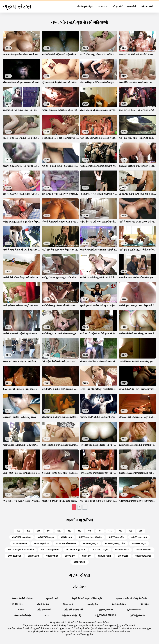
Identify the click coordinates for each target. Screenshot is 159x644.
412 (80, 531)
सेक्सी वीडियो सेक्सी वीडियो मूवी (87, 598)
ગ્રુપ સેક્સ (71, 635)
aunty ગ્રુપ (66, 537)
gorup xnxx (34, 556)
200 (39, 531)
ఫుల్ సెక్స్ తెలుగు (137, 615)
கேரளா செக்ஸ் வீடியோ (22, 598)
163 (18, 531)
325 (69, 531)
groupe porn (104, 556)
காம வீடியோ (93, 604)
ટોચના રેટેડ (102, 6)
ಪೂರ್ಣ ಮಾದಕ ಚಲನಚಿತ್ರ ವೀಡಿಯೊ (131, 598)
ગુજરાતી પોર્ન (52, 598)
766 (131, 531)
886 (141, 531)
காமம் (21, 610)
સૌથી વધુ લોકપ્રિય (85, 6)
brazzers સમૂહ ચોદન (75, 550)
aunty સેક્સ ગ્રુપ (139, 537)
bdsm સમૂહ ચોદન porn (66, 543)
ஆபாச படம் (68, 604)
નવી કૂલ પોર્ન (117, 6)
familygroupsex (144, 550)
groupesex (123, 556)
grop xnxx (70, 556)
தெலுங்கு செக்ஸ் (105, 610)
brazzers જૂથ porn (50, 550)
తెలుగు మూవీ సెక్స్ (23, 615)
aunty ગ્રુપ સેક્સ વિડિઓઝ (90, 537)
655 (110, 531)
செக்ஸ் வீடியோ (119, 604)
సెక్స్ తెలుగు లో (44, 610)
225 (59, 531)
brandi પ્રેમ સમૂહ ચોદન (115, 543)
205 (49, 531)
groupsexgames (143, 556)
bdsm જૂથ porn (20, 543)
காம (47, 615)
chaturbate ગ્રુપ (100, 550)
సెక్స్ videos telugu (105, 615)
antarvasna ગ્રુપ (46, 537)
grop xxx (87, 556)
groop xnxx (52, 556)
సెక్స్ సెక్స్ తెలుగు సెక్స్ (74, 610)
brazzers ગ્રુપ (139, 543)
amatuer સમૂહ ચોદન (21, 537)
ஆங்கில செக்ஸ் (134, 610)
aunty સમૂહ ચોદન (117, 537)
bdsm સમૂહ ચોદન (41, 543)
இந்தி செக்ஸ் (43, 604)
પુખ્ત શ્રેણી (132, 6)
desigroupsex (122, 550)
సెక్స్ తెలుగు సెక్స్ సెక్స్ (72, 615)
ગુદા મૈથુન (144, 604)
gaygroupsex (14, 556)
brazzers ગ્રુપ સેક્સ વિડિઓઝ (21, 550)
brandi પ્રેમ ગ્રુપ (91, 543)
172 (28, 531)
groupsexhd (79, 562)
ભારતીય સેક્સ (17, 604)
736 (120, 531)
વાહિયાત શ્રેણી (147, 6)
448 (90, 531)
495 (100, 531)
